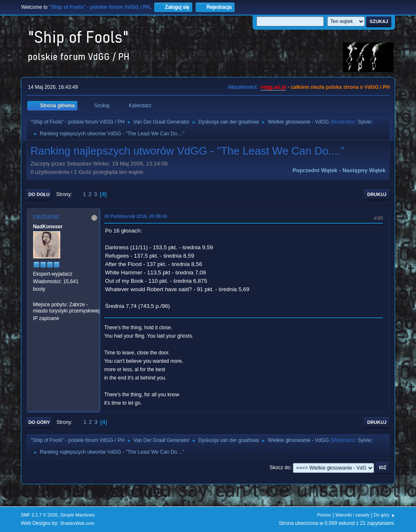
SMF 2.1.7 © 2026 (39, 515)
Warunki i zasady (352, 515)
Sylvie (364, 122)
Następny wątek (364, 170)
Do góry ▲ (384, 515)
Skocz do (280, 467)
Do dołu (39, 194)
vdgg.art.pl (273, 87)
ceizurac (46, 216)
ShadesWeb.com (77, 523)
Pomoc (324, 515)
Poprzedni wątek (315, 170)
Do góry (39, 422)
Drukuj (377, 194)
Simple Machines (78, 515)
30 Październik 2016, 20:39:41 (136, 216)
